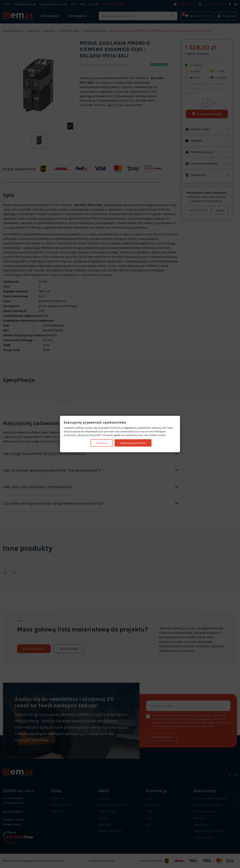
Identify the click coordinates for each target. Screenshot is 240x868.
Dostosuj (102, 443)
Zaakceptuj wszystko (133, 443)
